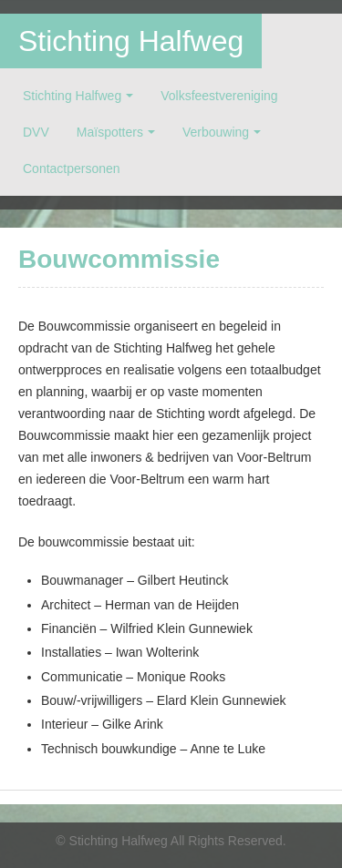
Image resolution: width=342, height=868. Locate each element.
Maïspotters (110, 132)
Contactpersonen (72, 168)
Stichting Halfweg (131, 41)
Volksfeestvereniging (219, 96)
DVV (36, 132)
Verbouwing (216, 132)
